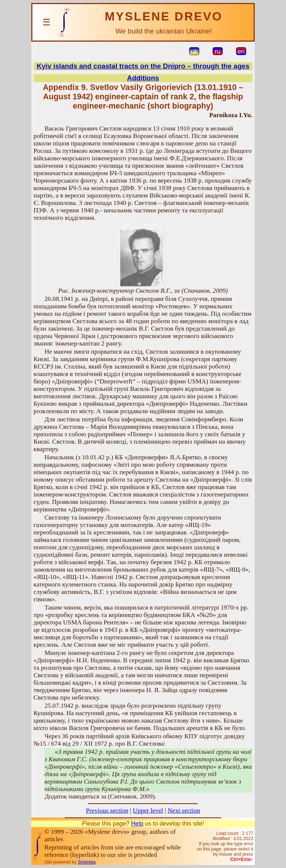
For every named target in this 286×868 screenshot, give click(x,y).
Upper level (148, 811)
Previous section (107, 811)
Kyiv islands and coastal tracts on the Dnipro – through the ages (143, 66)
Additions (143, 78)
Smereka (87, 862)
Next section (184, 811)
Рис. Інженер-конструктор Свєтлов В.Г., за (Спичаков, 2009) (143, 291)
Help (137, 824)
